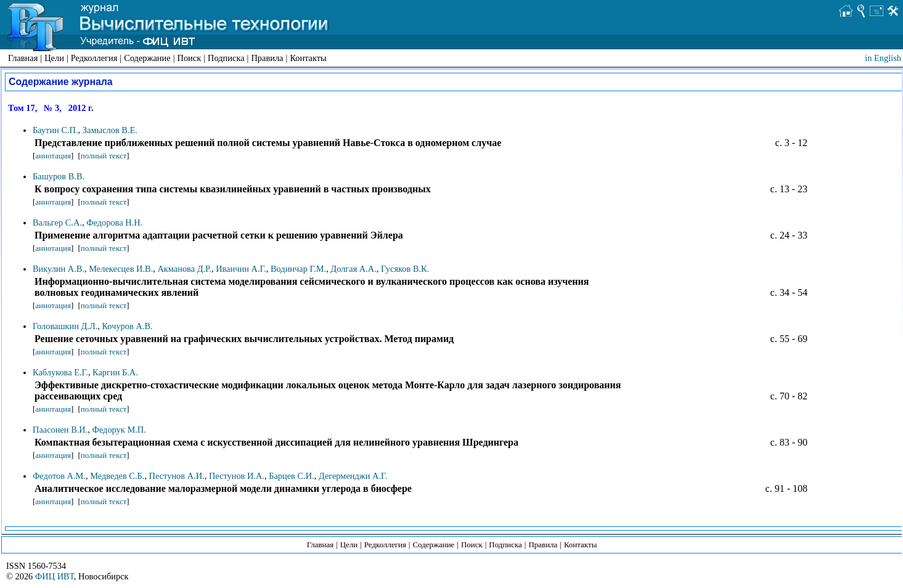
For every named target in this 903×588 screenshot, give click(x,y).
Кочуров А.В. (127, 326)
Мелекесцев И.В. (121, 269)
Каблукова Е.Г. (60, 372)
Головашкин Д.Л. (65, 326)
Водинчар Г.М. (298, 269)
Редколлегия (94, 58)
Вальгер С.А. (57, 223)
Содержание (147, 58)
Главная (23, 58)
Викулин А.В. (59, 269)
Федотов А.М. (59, 476)
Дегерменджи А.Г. (353, 476)
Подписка (226, 58)
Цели (54, 58)
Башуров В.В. (59, 176)
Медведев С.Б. (117, 476)
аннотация (53, 156)
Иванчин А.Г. (241, 269)
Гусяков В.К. (405, 269)
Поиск (190, 58)
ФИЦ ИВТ (55, 576)
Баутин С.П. (55, 130)
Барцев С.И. (292, 476)
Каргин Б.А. (115, 372)
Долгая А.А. (353, 269)
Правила (267, 58)
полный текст (104, 156)
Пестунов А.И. (177, 476)
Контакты (308, 58)
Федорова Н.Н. (114, 223)
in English (883, 58)
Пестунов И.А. (237, 476)
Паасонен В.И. (60, 430)
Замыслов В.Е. (110, 130)
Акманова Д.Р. (184, 269)
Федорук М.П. (119, 430)
